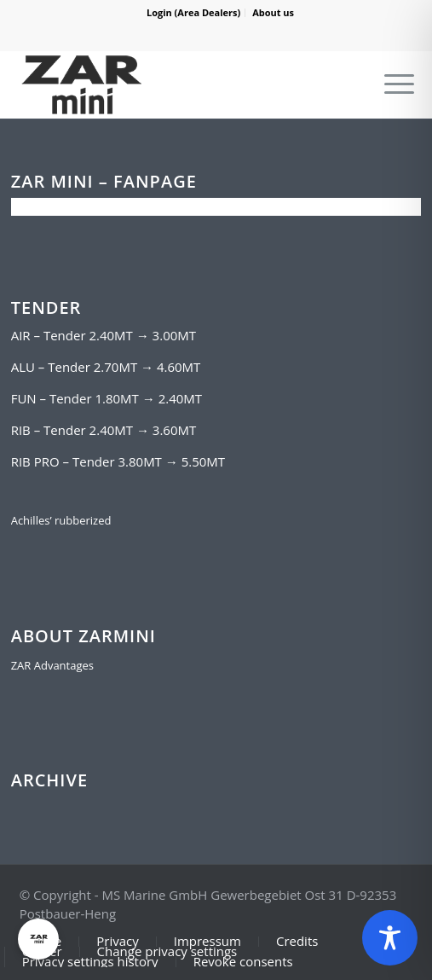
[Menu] (399, 84)
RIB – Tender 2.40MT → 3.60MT (104, 430)
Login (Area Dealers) (193, 12)
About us (273, 12)
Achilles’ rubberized (61, 520)
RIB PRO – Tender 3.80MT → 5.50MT (118, 461)
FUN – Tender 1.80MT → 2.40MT (107, 398)
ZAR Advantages (52, 665)
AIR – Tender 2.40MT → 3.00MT (104, 335)
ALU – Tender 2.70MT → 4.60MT (106, 367)
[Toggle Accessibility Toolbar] (390, 938)
